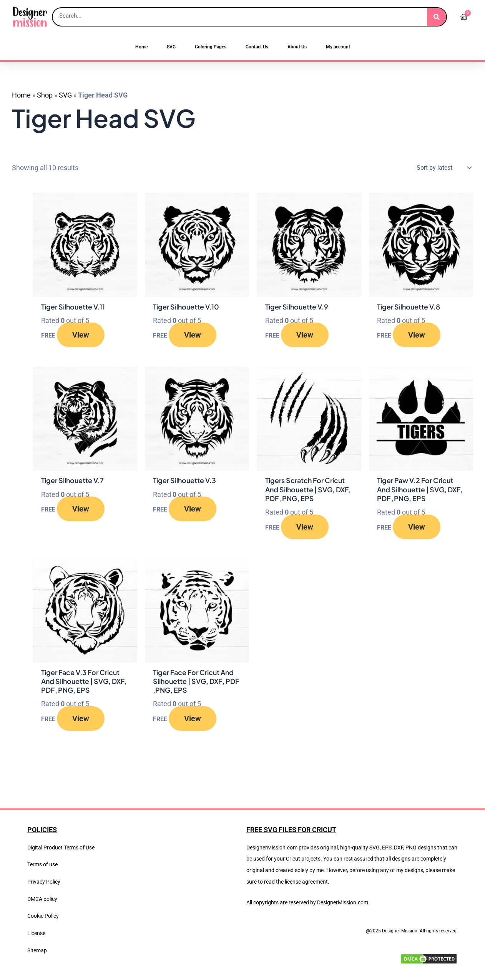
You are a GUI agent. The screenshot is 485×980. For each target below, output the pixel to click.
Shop (45, 95)
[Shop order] (442, 168)
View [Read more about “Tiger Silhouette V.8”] (417, 335)
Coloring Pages (211, 47)
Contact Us (257, 47)
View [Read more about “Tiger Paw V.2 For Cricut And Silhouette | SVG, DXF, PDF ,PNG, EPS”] (417, 527)
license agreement (306, 882)
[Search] (437, 17)
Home (141, 47)
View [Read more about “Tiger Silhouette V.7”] (81, 509)
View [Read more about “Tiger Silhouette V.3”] (193, 509)
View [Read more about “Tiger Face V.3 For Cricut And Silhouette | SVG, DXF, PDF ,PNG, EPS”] (81, 719)
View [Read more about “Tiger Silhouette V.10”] (193, 335)
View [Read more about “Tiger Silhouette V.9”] (305, 335)
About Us (297, 47)
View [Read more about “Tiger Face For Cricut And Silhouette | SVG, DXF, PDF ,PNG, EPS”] (193, 719)
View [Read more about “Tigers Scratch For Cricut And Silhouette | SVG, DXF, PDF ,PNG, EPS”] (305, 527)
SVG (171, 47)
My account (338, 47)
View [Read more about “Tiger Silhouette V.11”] (81, 335)
